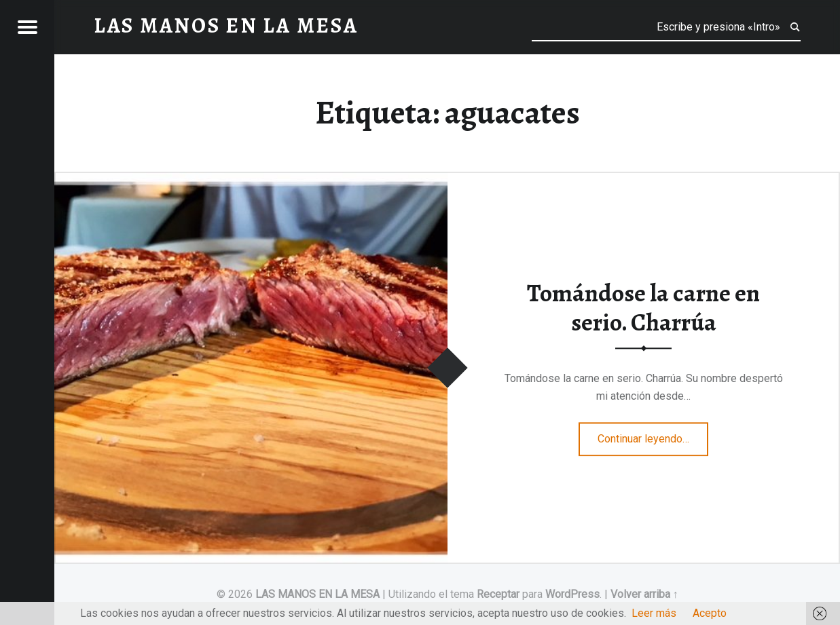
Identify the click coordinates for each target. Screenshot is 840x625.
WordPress (572, 594)
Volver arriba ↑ (644, 594)
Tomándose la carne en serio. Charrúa (643, 308)
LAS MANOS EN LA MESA (317, 594)
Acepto (710, 613)
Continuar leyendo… (653, 435)
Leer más (654, 613)
